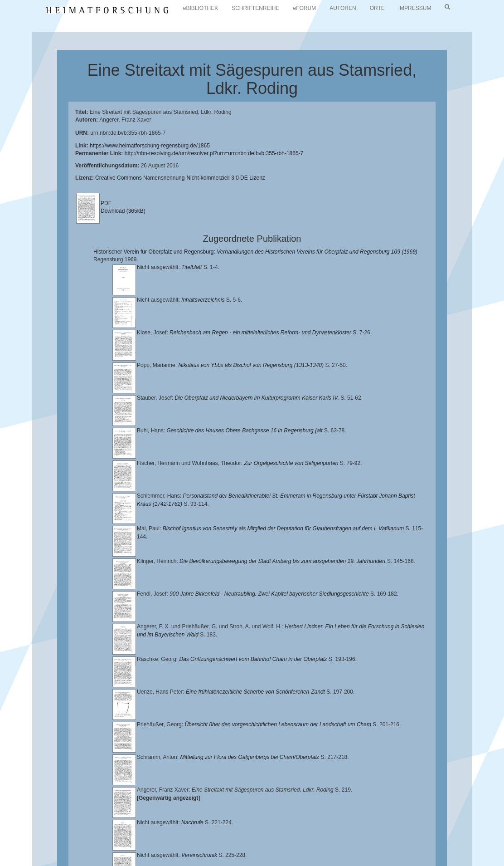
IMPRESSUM (415, 8)
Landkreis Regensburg (250, 839)
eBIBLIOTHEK (201, 8)
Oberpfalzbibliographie (267, 846)
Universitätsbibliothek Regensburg (260, 832)
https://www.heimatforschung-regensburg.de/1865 (150, 146)
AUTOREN (343, 8)
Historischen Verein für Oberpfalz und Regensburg (147, 839)
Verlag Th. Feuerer (70, 846)
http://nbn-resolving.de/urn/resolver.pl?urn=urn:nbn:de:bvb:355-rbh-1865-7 (214, 153)
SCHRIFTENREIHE (255, 8)
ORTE (377, 8)
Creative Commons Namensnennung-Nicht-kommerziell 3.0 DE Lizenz (180, 178)
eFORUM (305, 8)
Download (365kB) (123, 211)
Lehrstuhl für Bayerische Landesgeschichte (368, 832)
